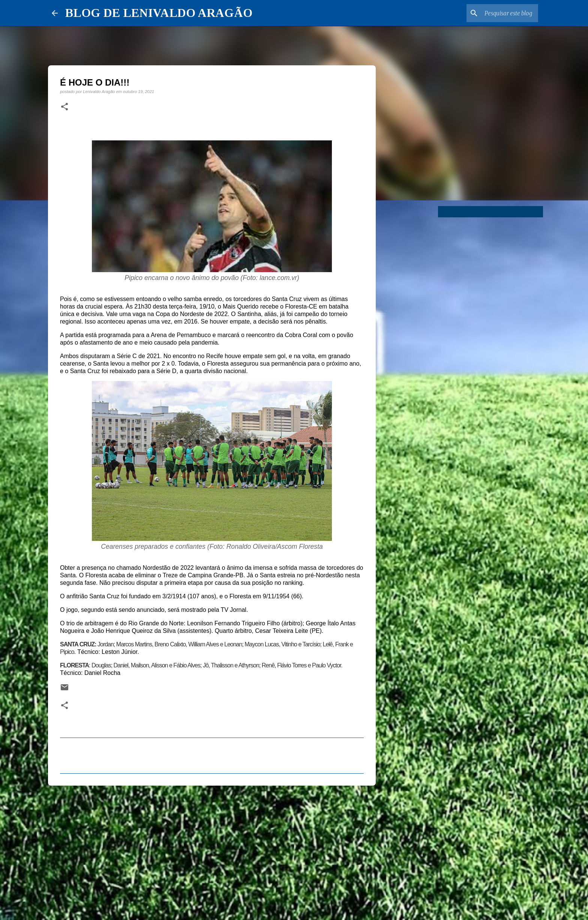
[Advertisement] (212, 849)
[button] (64, 107)
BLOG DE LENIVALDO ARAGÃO (159, 13)
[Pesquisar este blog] (499, 13)
